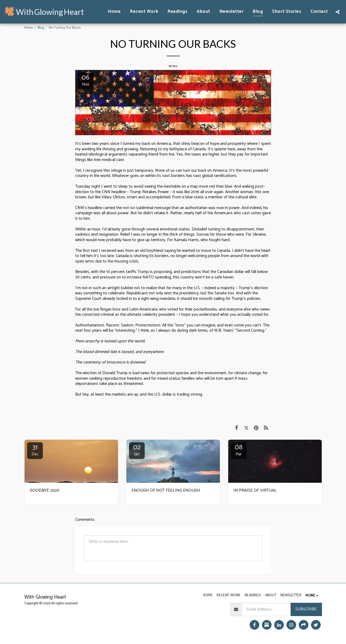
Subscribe (306, 609)
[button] (338, 12)
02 (137, 450)
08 (239, 450)
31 (35, 450)
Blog (41, 28)
